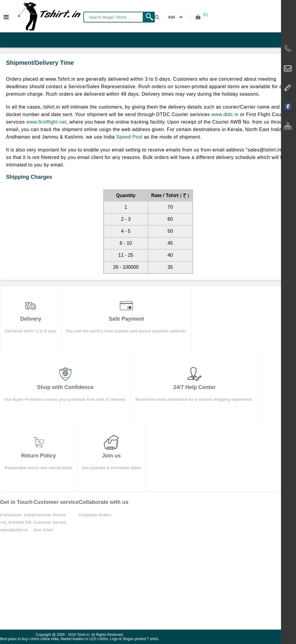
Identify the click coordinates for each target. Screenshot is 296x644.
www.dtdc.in (225, 114)
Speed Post (129, 137)
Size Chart (43, 530)
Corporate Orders (95, 515)
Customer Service (50, 522)
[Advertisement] (148, 585)
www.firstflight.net (46, 122)
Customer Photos (49, 515)
